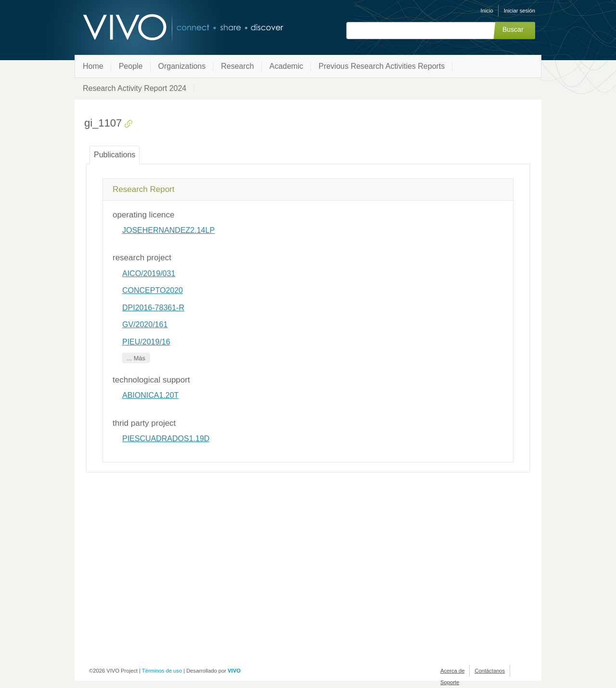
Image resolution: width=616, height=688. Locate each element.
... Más (136, 358)
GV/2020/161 (145, 325)
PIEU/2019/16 (146, 342)
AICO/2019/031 (149, 274)
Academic (286, 66)
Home (93, 66)
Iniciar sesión (520, 11)
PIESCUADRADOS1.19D (166, 439)
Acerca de (452, 671)
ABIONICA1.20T (150, 395)
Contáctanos (490, 671)
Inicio (487, 11)
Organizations (182, 66)
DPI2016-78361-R (153, 308)
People (131, 66)
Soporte (450, 682)
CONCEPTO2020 (153, 290)
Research (237, 66)
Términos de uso (162, 671)
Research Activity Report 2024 (135, 88)
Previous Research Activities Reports (382, 66)
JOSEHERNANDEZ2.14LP (168, 230)
